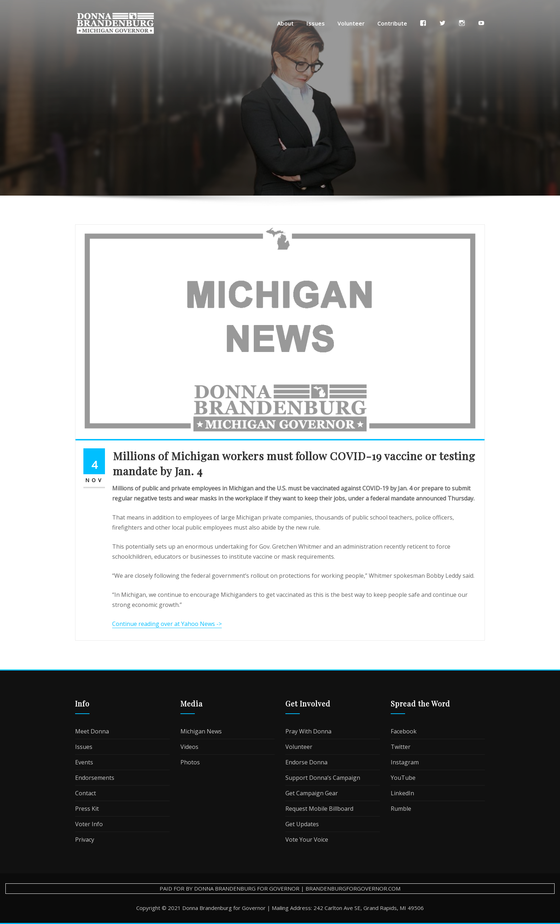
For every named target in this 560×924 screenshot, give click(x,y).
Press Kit (87, 809)
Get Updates (302, 824)
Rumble (401, 809)
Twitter (401, 747)
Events (84, 762)
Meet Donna (92, 731)
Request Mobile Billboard (319, 809)
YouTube (403, 778)
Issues (316, 23)
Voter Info (89, 824)
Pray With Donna (308, 731)
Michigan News (201, 731)
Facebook (404, 731)
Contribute (392, 23)
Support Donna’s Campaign (323, 778)
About (285, 23)
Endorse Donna (306, 762)
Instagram (405, 762)
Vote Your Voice (307, 840)
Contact (86, 793)
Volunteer (351, 23)
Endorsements (95, 778)
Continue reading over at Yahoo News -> (167, 624)
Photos (190, 762)
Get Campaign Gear (312, 793)
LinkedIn (402, 793)
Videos (189, 747)
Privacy (85, 840)
